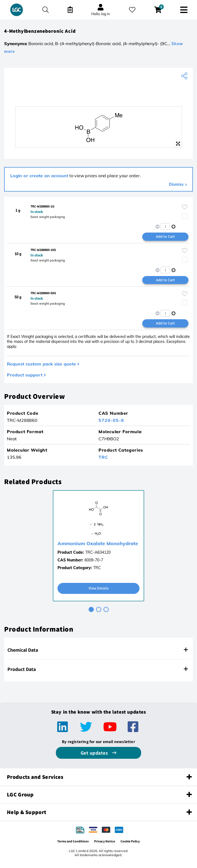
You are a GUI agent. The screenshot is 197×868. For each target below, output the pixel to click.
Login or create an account (39, 176)
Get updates (95, 753)
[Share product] (185, 76)
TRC (103, 457)
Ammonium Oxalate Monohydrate (98, 543)
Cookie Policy (130, 841)
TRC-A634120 (98, 552)
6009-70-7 (94, 560)
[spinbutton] (165, 226)
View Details (99, 588)
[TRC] (98, 94)
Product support (25, 375)
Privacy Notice (105, 841)
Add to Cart (165, 236)
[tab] (91, 609)
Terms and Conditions (73, 841)
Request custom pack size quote (41, 364)
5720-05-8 (111, 420)
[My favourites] (132, 10)
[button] (173, 227)
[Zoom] (178, 144)
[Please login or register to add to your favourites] (185, 207)
